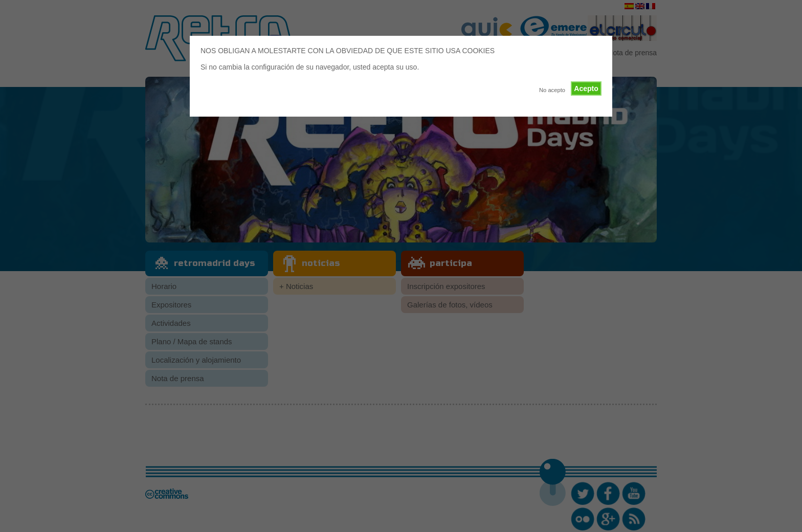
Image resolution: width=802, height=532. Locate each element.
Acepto (586, 88)
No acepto (552, 90)
